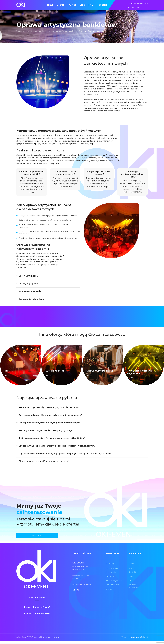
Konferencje (112, 571)
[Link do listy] (138, 5)
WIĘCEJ (7, 378)
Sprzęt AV (111, 580)
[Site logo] (22, 6)
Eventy (109, 593)
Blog (131, 580)
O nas (131, 567)
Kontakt (132, 575)
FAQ (131, 584)
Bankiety (110, 567)
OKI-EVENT (28, 640)
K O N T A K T (37, 538)
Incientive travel (114, 589)
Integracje (111, 575)
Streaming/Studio (115, 584)
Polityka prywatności (135, 590)
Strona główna (23, 33)
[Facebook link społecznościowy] (74, 594)
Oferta (34, 33)
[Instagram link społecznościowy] (79, 594)
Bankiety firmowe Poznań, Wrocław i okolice (58, 33)
